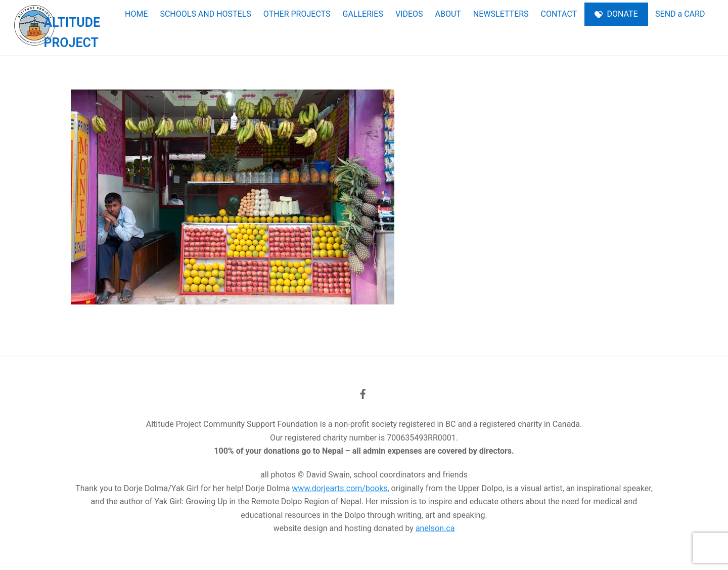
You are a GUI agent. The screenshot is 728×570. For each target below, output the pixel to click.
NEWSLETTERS (501, 14)
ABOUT (448, 14)
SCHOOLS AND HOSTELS (205, 14)
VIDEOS (409, 14)
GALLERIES (362, 14)
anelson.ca (435, 528)
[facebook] (363, 393)
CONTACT (559, 14)
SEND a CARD (680, 14)
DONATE (616, 14)
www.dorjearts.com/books (339, 488)
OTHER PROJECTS (297, 14)
